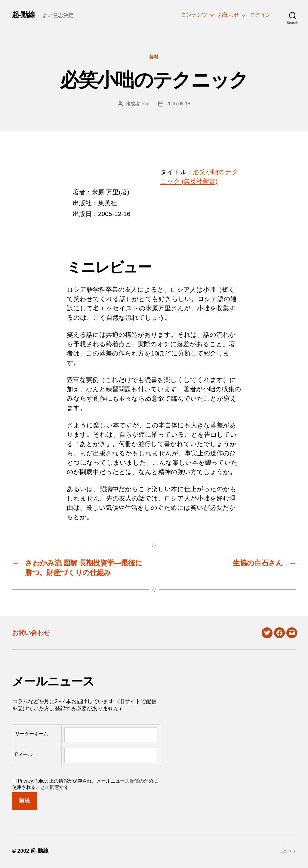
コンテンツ (194, 15)
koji (146, 104)
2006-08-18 (178, 104)
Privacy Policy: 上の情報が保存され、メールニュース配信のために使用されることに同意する (85, 784)
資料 (154, 57)
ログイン (260, 15)
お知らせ (229, 15)
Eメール (24, 754)
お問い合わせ (31, 633)
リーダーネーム (32, 734)
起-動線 (23, 15)
